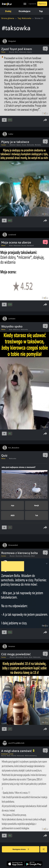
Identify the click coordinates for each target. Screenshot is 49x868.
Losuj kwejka (45, 850)
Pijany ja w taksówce (15, 142)
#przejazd (30, 245)
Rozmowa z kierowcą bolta (19, 553)
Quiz (4, 455)
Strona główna (8, 18)
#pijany (19, 145)
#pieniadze (19, 657)
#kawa (26, 657)
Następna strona (21, 849)
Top (41, 11)
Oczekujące (24, 11)
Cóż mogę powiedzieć (16, 654)
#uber (11, 245)
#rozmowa (19, 556)
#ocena (24, 245)
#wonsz (4, 756)
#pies (11, 329)
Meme (3, 52)
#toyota (12, 52)
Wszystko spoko (12, 326)
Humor (4, 145)
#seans (30, 52)
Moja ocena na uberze (16, 242)
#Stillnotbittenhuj (31, 756)
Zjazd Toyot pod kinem (17, 49)
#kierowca (17, 329)
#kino (17, 52)
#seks (9, 756)
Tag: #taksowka (24, 18)
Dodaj (8, 11)
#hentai (14, 756)
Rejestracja (42, 4)
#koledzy (38, 145)
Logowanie (32, 4)
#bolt (33, 556)
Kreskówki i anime (7, 754)
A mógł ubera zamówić (18, 751)
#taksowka (23, 52)
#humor (12, 556)
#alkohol (13, 145)
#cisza (24, 145)
